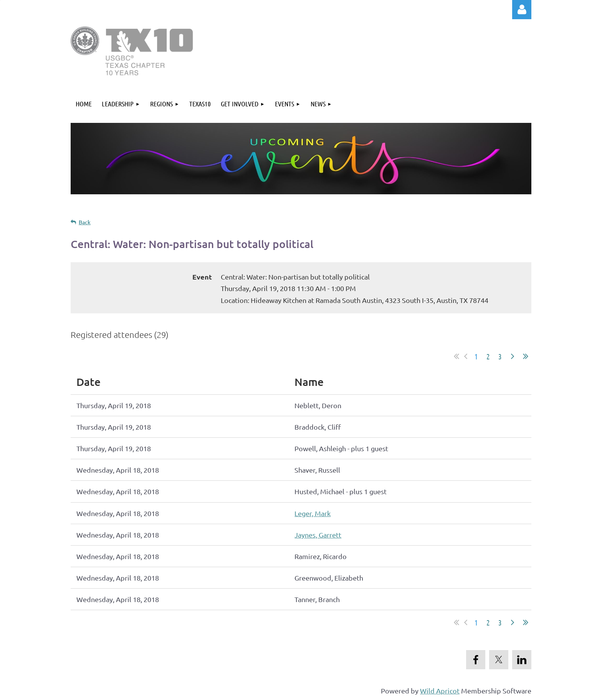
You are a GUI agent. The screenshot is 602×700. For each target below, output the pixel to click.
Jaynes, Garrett (318, 535)
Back (85, 222)
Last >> (526, 356)
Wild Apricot (440, 691)
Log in (522, 10)
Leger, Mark (313, 513)
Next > (513, 356)
